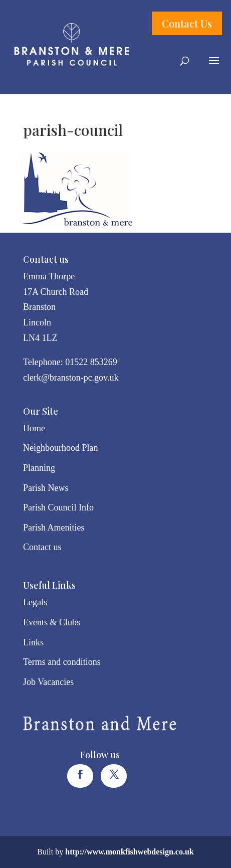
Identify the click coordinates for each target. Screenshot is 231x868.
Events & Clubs (52, 622)
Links (33, 642)
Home (34, 428)
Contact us (42, 547)
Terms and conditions (62, 662)
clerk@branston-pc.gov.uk (71, 378)
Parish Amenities (54, 528)
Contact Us (187, 23)
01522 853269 (91, 362)
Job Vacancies (48, 682)
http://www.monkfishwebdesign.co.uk (130, 852)
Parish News (46, 488)
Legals (35, 602)
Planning (39, 468)
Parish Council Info (58, 507)
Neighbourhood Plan (60, 448)
